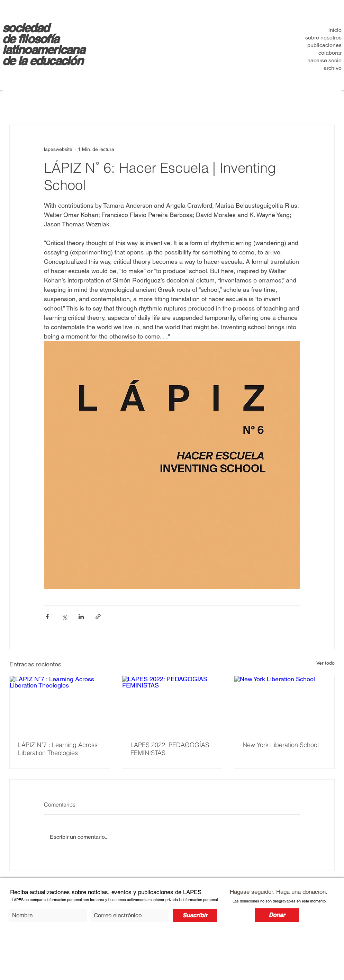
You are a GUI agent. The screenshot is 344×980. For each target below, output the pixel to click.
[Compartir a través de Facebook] (47, 617)
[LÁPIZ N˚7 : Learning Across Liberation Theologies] (60, 704)
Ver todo (325, 663)
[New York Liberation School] (284, 704)
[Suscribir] (195, 915)
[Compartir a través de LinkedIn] (81, 617)
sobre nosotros (323, 38)
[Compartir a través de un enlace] (98, 617)
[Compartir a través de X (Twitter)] (64, 617)
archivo (333, 68)
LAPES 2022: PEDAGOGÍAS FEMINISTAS (170, 749)
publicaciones (324, 45)
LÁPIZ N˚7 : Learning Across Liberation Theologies (58, 749)
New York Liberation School (281, 745)
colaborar (330, 53)
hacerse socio (324, 60)
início (335, 30)
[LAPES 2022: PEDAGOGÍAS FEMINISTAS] (172, 704)
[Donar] (277, 915)
